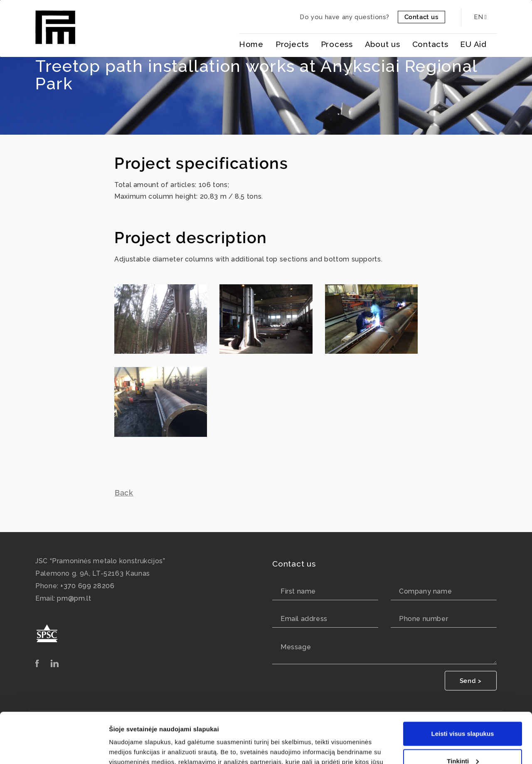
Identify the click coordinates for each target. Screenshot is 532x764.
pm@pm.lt (74, 598)
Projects (292, 44)
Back (124, 493)
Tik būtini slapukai (463, 741)
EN (480, 17)
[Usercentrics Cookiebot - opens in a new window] (54, 748)
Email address (304, 619)
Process (337, 44)
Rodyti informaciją (137, 748)
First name (298, 591)
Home (251, 44)
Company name (425, 591)
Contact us (421, 17)
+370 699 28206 (87, 586)
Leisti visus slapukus (463, 686)
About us (383, 44)
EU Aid (473, 44)
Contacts (430, 44)
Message (296, 647)
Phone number (424, 619)
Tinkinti (463, 713)
